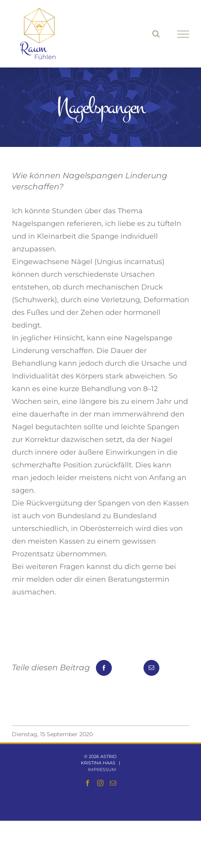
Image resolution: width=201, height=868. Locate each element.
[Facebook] (104, 668)
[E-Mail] (151, 668)
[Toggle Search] (156, 34)
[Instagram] (100, 783)
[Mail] (113, 783)
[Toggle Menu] (183, 34)
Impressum (102, 770)
